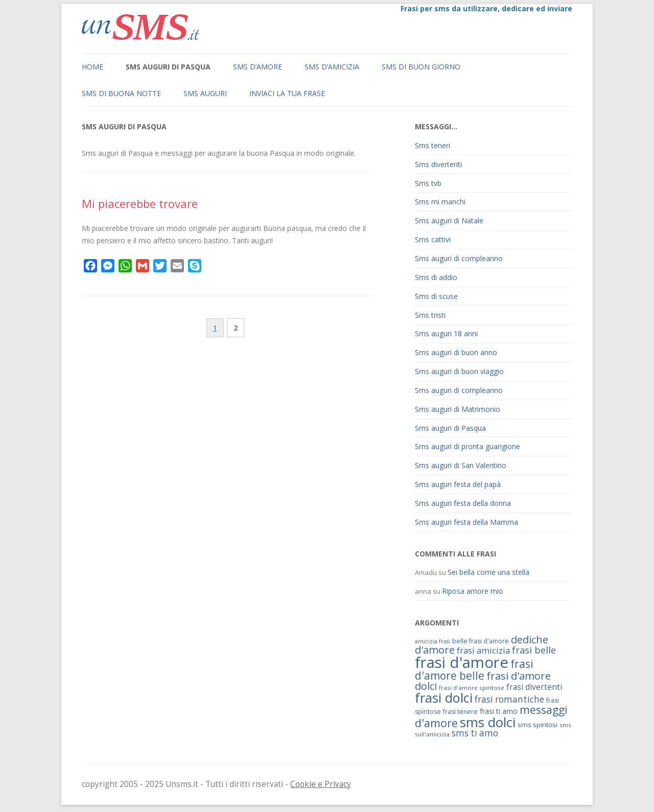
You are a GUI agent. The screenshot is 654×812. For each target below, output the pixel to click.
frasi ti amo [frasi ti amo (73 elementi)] (499, 711)
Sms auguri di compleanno (459, 258)
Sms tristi (430, 315)
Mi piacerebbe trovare (140, 203)
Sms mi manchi (440, 202)
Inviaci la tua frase (287, 93)
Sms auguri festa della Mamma (466, 522)
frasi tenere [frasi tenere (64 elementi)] (460, 712)
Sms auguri (205, 93)
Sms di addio (436, 277)
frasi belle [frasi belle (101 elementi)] (534, 650)
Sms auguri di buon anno (456, 352)
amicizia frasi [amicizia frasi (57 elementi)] (433, 641)
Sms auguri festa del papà (458, 484)
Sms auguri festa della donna (463, 503)
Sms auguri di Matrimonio (458, 409)
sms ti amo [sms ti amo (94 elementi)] (475, 733)
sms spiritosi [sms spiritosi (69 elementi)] (538, 725)
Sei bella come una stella (488, 572)
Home (92, 67)
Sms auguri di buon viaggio (459, 371)
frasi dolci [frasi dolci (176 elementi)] (444, 698)
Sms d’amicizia (332, 67)
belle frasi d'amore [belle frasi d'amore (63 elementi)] (481, 641)
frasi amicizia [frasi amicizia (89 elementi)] (483, 650)
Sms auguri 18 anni (446, 333)
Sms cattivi (433, 239)
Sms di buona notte (121, 93)
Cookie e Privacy (321, 784)
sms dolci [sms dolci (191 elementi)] (488, 722)
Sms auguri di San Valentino (461, 465)
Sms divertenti (438, 164)
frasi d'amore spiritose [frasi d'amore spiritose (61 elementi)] (472, 688)
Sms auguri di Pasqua (168, 67)
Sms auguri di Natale (449, 221)
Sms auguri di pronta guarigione (468, 446)
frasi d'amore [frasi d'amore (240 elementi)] (462, 662)
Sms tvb (428, 183)
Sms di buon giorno (421, 67)
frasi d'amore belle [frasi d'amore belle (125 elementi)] (474, 669)
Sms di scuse (436, 296)
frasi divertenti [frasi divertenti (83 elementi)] (534, 687)
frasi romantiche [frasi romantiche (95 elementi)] (509, 699)
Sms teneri (433, 145)
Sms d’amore (258, 67)
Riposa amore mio (473, 591)
